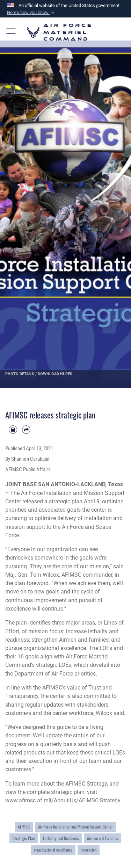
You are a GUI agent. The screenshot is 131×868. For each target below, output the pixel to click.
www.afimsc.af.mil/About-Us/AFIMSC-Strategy (63, 800)
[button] (31, 13)
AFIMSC (24, 827)
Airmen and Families (102, 838)
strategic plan (66, 501)
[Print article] (13, 430)
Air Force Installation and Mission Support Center (75, 827)
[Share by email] (26, 430)
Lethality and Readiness (61, 838)
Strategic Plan (24, 838)
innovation (89, 850)
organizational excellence (53, 850)
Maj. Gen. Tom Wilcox (32, 575)
